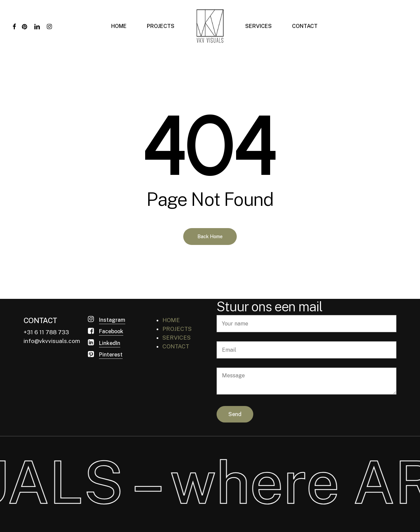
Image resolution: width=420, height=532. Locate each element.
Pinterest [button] (111, 355)
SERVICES (176, 338)
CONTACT (176, 346)
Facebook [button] (111, 331)
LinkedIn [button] (110, 343)
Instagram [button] (112, 320)
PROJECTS (177, 329)
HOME (171, 320)
